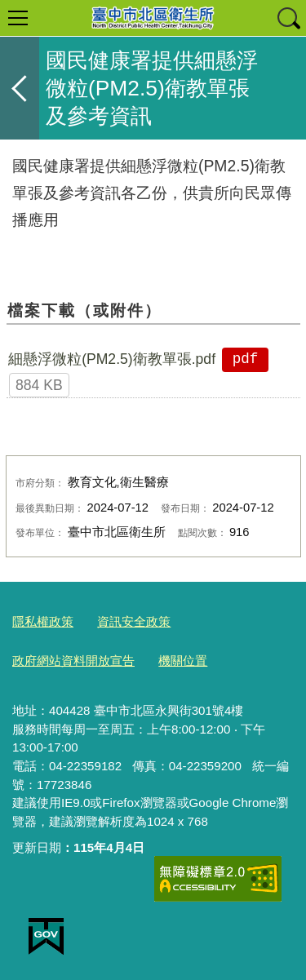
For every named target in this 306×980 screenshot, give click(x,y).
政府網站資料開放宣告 (73, 661)
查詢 (288, 18)
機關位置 (183, 661)
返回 (20, 88)
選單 (18, 18)
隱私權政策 (43, 621)
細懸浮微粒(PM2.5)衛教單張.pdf (112, 359)
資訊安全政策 (134, 621)
